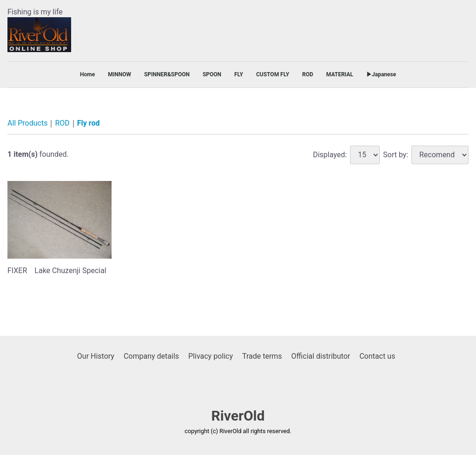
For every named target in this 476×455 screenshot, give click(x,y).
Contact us (377, 356)
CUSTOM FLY (273, 74)
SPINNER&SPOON (167, 74)
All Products (27, 124)
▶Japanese (381, 74)
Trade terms (262, 356)
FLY (239, 74)
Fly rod (89, 124)
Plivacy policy (211, 356)
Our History (96, 356)
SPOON (212, 74)
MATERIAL (340, 74)
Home (87, 74)
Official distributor (321, 356)
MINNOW (119, 74)
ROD (308, 74)
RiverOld (238, 416)
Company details (151, 356)
